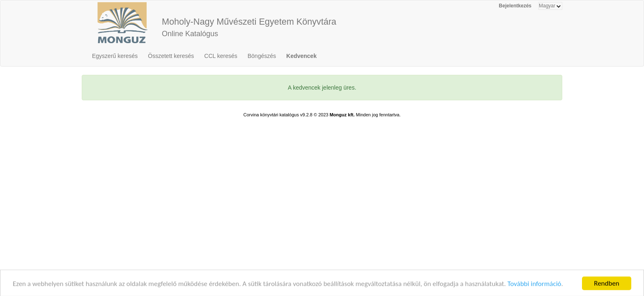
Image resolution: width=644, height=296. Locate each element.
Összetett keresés (171, 56)
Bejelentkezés (515, 6)
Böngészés (262, 56)
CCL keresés (221, 56)
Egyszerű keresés (115, 56)
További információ (534, 288)
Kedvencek (301, 56)
